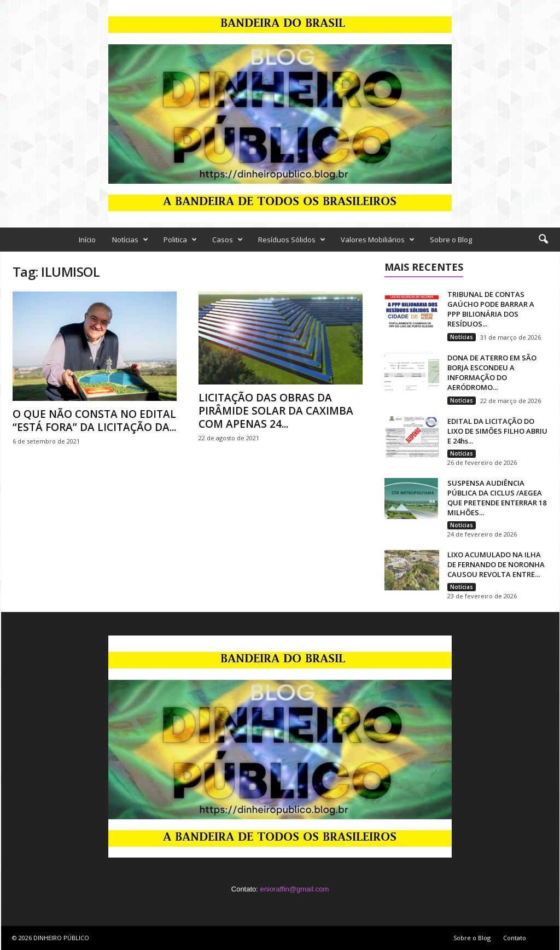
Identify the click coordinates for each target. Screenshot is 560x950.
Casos (227, 240)
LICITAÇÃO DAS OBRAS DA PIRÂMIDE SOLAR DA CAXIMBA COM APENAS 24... (276, 411)
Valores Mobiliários (378, 240)
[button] (543, 240)
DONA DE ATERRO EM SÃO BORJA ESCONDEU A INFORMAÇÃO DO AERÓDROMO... (492, 372)
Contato (515, 938)
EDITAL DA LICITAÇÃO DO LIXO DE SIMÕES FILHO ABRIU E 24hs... (497, 431)
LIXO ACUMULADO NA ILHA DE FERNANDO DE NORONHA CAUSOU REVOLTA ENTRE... (496, 564)
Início (87, 240)
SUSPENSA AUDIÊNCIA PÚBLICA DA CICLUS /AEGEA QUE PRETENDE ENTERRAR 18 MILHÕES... (497, 498)
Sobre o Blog (451, 240)
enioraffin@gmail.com (295, 889)
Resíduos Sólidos (292, 240)
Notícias (130, 240)
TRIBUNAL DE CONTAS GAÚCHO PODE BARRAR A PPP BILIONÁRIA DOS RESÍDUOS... (491, 309)
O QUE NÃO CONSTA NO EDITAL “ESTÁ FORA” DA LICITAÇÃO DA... (94, 421)
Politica (180, 240)
